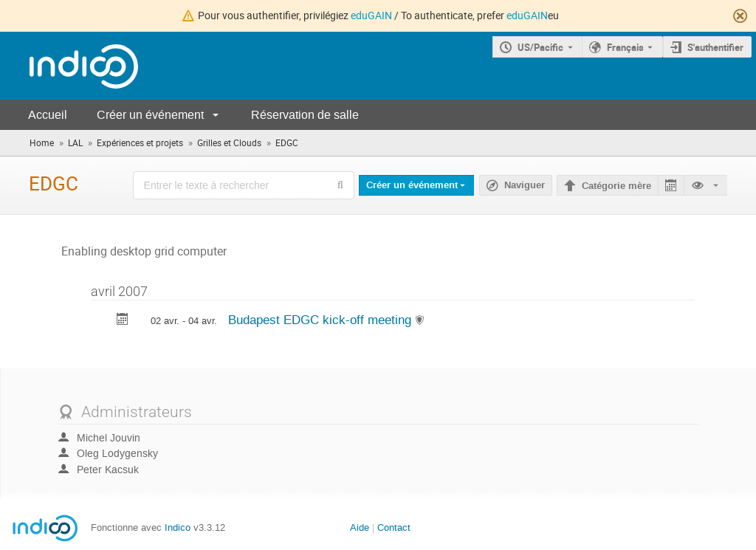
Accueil (48, 115)
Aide (360, 527)
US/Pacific (540, 47)
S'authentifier (715, 47)
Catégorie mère (616, 186)
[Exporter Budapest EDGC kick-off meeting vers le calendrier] (123, 321)
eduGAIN (371, 15)
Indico (178, 527)
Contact (394, 527)
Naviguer (525, 185)
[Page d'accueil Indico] (69, 66)
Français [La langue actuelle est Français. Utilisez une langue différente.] (625, 47)
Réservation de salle (305, 115)
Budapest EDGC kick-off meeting (322, 320)
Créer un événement (150, 115)
